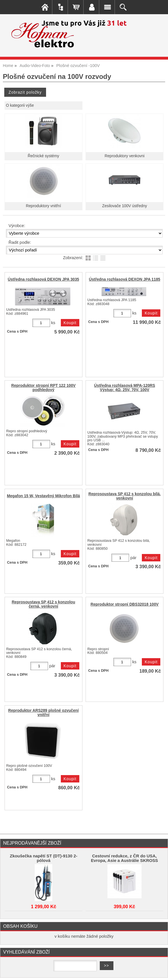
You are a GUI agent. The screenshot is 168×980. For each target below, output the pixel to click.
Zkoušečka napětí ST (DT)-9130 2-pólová (44, 858)
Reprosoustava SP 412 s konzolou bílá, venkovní (125, 496)
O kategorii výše (20, 105)
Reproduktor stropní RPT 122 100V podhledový (43, 388)
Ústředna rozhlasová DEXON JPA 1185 (125, 279)
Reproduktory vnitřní (43, 206)
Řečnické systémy (43, 156)
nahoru (159, 971)
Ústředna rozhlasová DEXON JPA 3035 (43, 279)
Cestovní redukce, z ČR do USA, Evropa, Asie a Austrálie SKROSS (125, 858)
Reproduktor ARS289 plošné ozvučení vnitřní (43, 713)
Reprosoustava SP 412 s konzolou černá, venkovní (43, 604)
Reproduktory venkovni (125, 156)
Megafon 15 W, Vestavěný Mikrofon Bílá (43, 496)
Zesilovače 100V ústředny (125, 206)
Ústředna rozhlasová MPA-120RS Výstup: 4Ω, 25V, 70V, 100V (125, 388)
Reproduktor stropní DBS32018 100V (125, 604)
